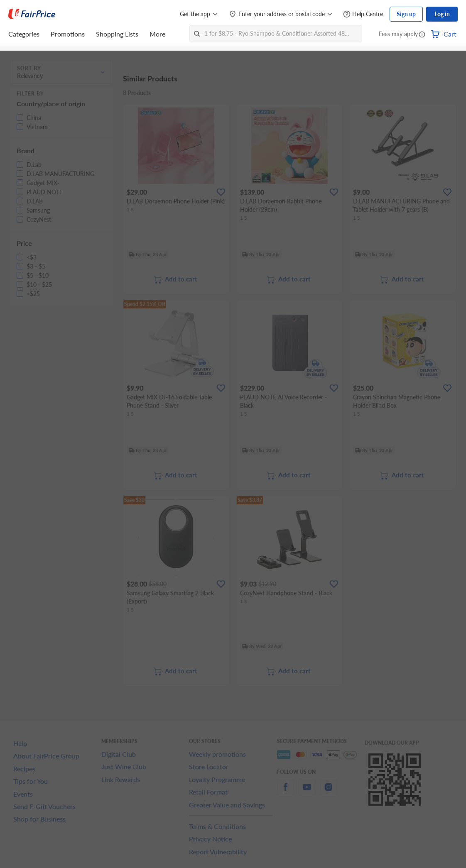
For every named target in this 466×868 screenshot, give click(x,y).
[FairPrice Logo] (32, 14)
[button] (422, 35)
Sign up (406, 14)
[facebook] (285, 792)
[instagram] (329, 792)
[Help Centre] (363, 14)
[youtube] (307, 792)
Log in (442, 14)
